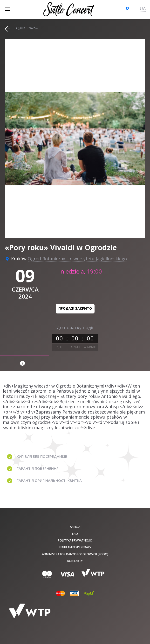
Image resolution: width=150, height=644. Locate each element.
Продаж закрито (75, 308)
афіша (75, 527)
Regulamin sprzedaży (75, 547)
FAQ (75, 534)
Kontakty (75, 561)
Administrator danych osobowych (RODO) (75, 554)
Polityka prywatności (75, 540)
